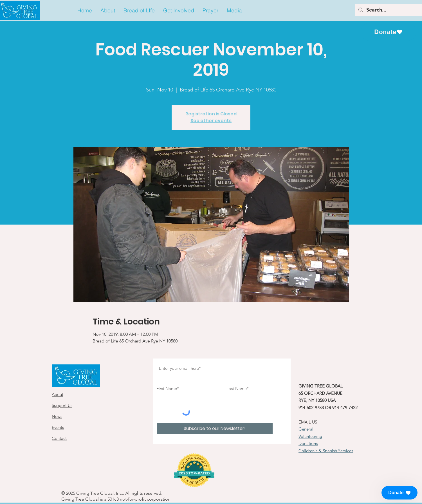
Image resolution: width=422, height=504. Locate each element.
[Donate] (389, 32)
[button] (108, 11)
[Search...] (392, 10)
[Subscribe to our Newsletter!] (215, 429)
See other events (211, 121)
